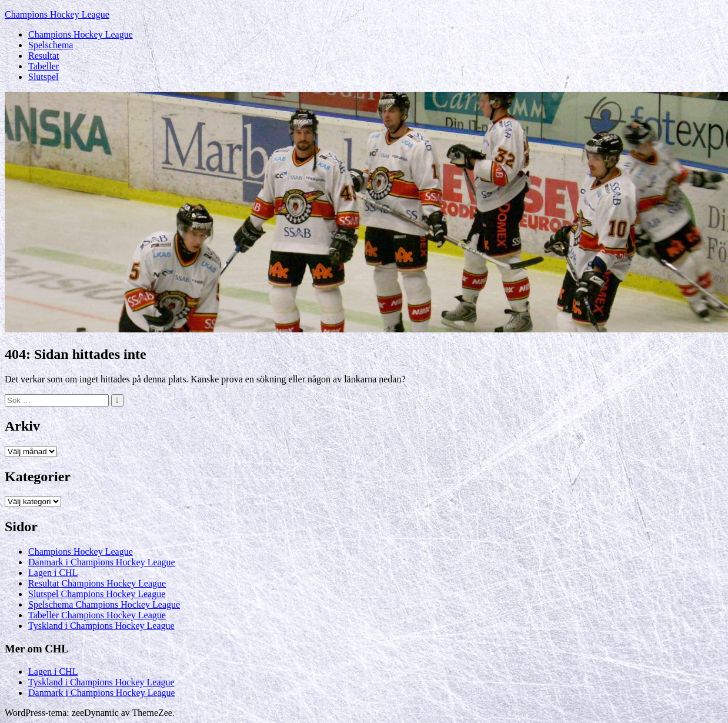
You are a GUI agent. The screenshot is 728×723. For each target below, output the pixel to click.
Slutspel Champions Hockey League (97, 594)
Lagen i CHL (53, 573)
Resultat (44, 56)
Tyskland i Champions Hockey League (101, 626)
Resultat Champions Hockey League (97, 583)
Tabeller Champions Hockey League (97, 615)
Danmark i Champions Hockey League (102, 562)
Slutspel (44, 77)
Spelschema (51, 45)
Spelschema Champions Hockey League (104, 604)
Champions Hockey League (57, 14)
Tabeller (44, 66)
